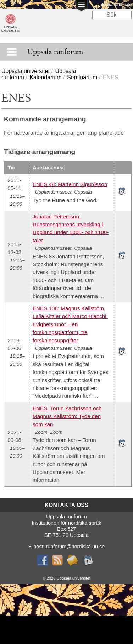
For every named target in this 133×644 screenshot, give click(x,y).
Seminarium (82, 77)
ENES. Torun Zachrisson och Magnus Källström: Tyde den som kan (67, 416)
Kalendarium (45, 77)
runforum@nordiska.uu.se (75, 547)
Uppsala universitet (26, 71)
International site (115, 4)
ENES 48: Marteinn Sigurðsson (70, 184)
